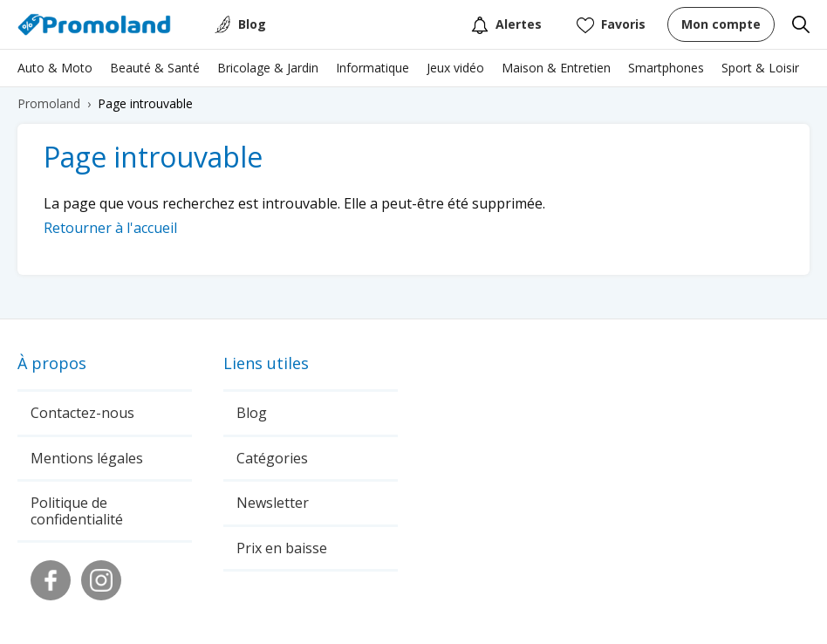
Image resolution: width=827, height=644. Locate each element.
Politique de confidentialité (77, 510)
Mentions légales (87, 458)
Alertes (506, 25)
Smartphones (666, 68)
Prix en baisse (282, 548)
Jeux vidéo (455, 68)
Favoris (611, 25)
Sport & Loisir (760, 68)
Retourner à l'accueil (110, 228)
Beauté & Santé (155, 68)
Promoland (49, 103)
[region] (413, 72)
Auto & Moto (55, 68)
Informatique (372, 68)
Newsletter (273, 503)
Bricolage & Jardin (268, 68)
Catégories (272, 458)
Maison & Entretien (556, 68)
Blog (252, 24)
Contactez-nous (82, 413)
